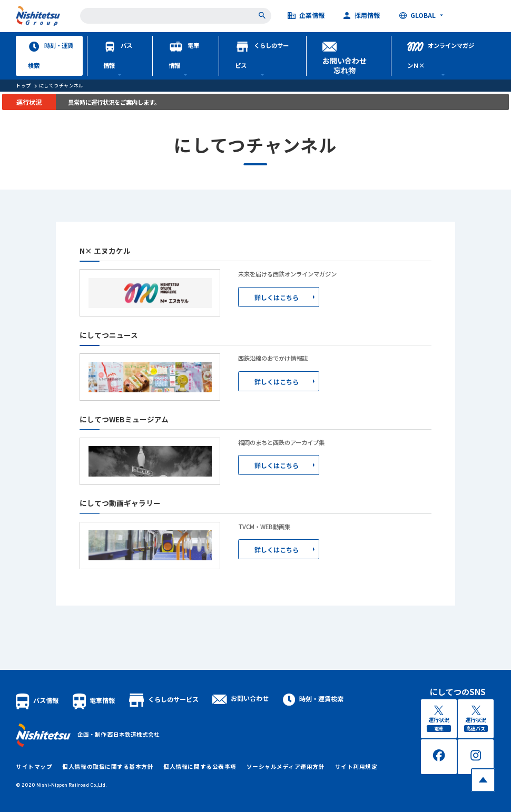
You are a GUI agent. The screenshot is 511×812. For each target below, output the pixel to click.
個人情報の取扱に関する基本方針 (108, 766)
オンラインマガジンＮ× (440, 55)
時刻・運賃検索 (51, 55)
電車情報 (184, 55)
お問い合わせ (240, 698)
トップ (23, 85)
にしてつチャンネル (61, 85)
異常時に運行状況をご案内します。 (114, 102)
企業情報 (306, 16)
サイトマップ (34, 766)
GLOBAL (417, 16)
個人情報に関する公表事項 (200, 766)
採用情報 (362, 16)
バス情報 (118, 55)
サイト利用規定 (356, 766)
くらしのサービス (262, 55)
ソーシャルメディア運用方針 (286, 766)
